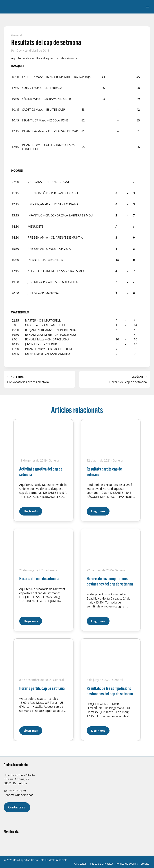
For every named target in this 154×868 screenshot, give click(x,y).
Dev (19, 51)
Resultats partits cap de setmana (104, 472)
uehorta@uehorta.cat (18, 795)
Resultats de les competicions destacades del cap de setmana (110, 691)
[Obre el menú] (147, 7)
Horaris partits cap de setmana (42, 688)
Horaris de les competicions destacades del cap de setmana (110, 581)
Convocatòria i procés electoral (39, 379)
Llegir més (33, 510)
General (17, 35)
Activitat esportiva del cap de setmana (41, 472)
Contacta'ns (17, 807)
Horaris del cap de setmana (115, 379)
